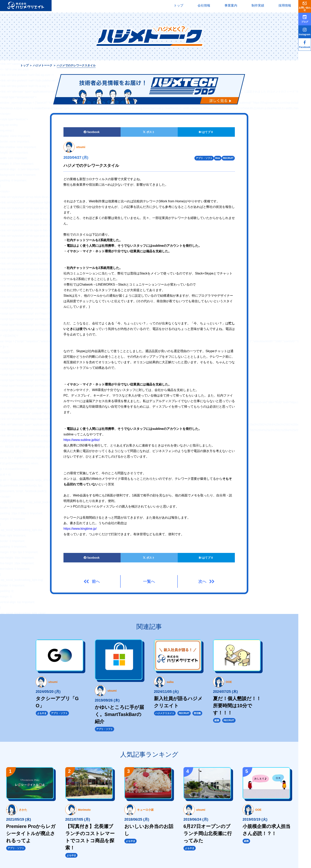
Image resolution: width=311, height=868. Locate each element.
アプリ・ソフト (204, 158)
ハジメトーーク (43, 65)
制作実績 (258, 5)
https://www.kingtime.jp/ (80, 529)
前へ (96, 581)
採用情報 (285, 5)
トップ (179, 5)
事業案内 (231, 5)
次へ (202, 581)
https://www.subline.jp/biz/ (82, 440)
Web (218, 158)
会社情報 (204, 5)
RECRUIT (228, 158)
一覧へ (149, 581)
